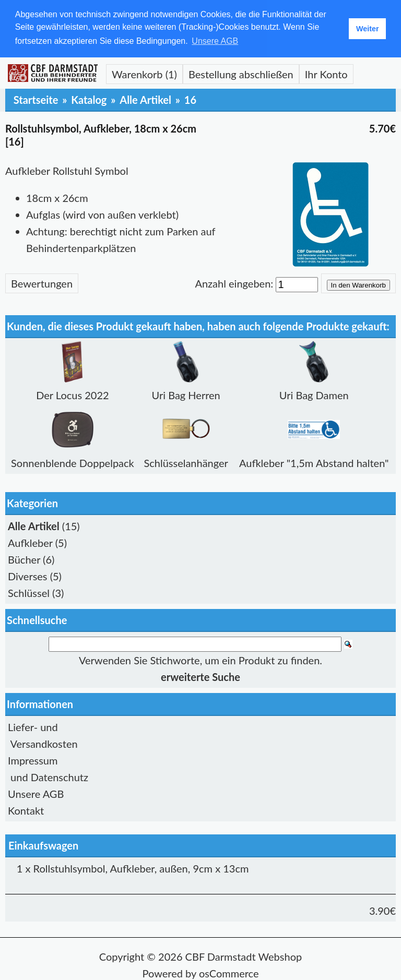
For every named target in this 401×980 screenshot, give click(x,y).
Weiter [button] (368, 29)
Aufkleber (30, 542)
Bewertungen (42, 282)
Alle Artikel (145, 99)
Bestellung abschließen (241, 73)
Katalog (89, 99)
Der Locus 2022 (72, 394)
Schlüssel (29, 592)
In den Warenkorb (358, 284)
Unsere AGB (36, 793)
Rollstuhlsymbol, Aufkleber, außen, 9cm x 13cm (141, 868)
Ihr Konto (326, 73)
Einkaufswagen (43, 845)
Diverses (28, 575)
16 (190, 99)
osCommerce (229, 973)
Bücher (24, 558)
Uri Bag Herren (186, 394)
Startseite (36, 99)
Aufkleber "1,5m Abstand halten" (314, 462)
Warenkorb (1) (144, 73)
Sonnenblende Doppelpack (73, 462)
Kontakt (26, 810)
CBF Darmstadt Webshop (244, 956)
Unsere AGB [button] (215, 41)
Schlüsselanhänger (186, 462)
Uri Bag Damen (314, 394)
